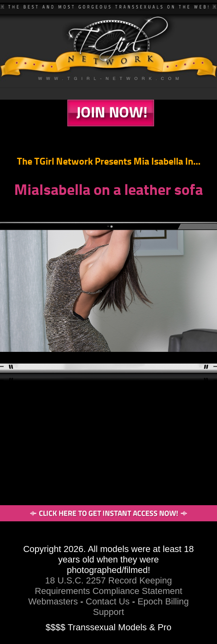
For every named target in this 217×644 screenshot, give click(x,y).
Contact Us (108, 601)
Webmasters (53, 601)
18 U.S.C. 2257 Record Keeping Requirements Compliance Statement (108, 586)
